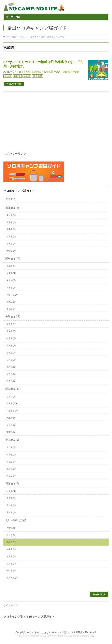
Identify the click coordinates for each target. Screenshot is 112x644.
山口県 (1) (11, 447)
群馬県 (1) (11, 302)
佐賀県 (47, 72)
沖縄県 (76, 72)
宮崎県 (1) (11, 542)
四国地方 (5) (12, 484)
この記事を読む (14, 84)
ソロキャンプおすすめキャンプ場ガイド (51, 632)
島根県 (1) (11, 462)
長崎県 (27, 76)
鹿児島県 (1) (12, 578)
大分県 (57, 72)
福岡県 (17, 76)
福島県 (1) (11, 236)
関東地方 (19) (13, 259)
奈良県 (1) (11, 425)
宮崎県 (66, 72)
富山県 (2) (11, 324)
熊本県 (8, 76)
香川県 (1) (11, 505)
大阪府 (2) (11, 418)
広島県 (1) (11, 469)
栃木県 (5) (11, 288)
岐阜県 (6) (11, 338)
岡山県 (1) (11, 455)
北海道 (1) (11, 199)
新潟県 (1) (11, 353)
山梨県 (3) (11, 331)
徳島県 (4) (11, 491)
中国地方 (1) (12, 440)
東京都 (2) (11, 280)
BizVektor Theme (56, 636)
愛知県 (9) (11, 345)
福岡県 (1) (11, 564)
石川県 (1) (11, 360)
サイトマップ (11, 605)
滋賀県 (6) (11, 432)
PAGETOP (99, 594)
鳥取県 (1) (11, 476)
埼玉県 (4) (11, 273)
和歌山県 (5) (12, 411)
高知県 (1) (11, 512)
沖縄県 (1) (11, 549)
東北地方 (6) (12, 208)
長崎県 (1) (11, 570)
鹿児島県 (38, 76)
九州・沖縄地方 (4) (16, 520)
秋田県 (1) (11, 244)
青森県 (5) (11, 251)
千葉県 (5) (11, 266)
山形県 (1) (11, 222)
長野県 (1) (11, 374)
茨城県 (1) (11, 309)
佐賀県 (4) (11, 528)
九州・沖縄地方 (33, 72)
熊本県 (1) (11, 556)
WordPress (37, 636)
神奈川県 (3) (12, 295)
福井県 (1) (11, 367)
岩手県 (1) (11, 229)
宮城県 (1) (11, 215)
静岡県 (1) (11, 381)
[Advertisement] (57, 129)
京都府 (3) (11, 397)
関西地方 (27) (13, 389)
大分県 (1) (11, 535)
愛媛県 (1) (11, 498)
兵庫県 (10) (12, 403)
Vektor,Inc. (75, 636)
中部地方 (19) (13, 317)
